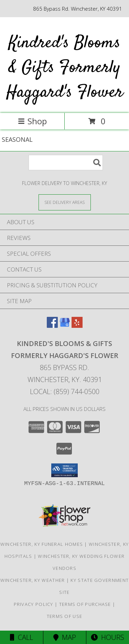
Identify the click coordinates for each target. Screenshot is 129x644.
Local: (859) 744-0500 (65, 392)
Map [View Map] (65, 637)
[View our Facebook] (52, 326)
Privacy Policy (34, 604)
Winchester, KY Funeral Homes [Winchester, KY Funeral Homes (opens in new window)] (42, 544)
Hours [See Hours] (107, 637)
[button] (64, 470)
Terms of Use (65, 616)
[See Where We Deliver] (65, 202)
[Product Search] (66, 163)
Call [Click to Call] (21, 637)
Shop (32, 121)
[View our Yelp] (77, 326)
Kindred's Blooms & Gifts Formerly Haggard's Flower (65, 68)
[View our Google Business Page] (65, 326)
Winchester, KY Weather (33, 580)
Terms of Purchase (85, 604)
